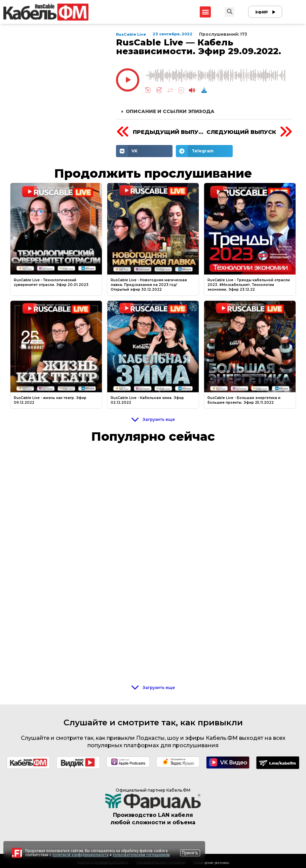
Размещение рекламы (211, 863)
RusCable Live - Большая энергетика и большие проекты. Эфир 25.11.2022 (244, 400)
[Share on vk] (144, 151)
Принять (190, 853)
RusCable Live (132, 34)
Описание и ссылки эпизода (170, 111)
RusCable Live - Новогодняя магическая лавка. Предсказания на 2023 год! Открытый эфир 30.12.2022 (149, 285)
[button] (205, 12)
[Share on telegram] (204, 151)
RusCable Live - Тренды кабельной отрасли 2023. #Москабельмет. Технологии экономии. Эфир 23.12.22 (249, 285)
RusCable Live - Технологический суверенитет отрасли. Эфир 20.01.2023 (51, 282)
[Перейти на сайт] (17, 853)
